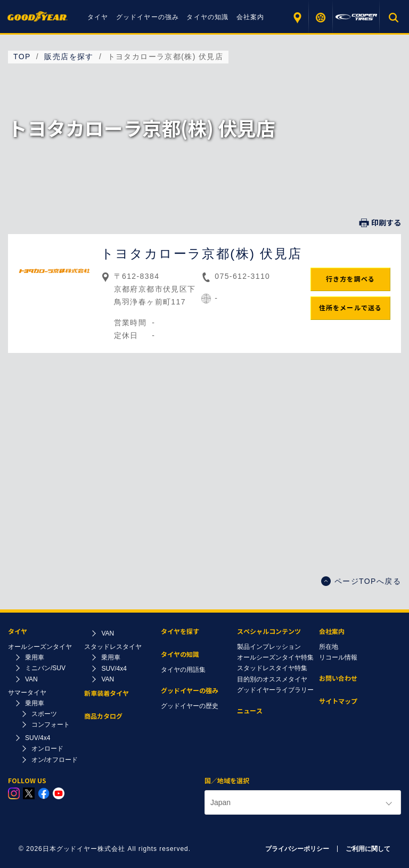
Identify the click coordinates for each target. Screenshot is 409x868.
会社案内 (251, 17)
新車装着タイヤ (107, 693)
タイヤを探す (321, 17)
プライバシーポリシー (297, 849)
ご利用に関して (368, 849)
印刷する (380, 223)
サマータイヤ (27, 693)
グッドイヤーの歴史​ (190, 706)
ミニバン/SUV (45, 668)
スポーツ (44, 714)
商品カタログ (103, 716)
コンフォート (51, 725)
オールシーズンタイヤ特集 (275, 657)
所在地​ (329, 647)
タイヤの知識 (207, 17)
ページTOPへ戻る (361, 581)
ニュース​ (250, 711)
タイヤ (98, 17)
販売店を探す (297, 17)
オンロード (47, 749)
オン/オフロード (55, 760)
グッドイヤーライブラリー (275, 690)
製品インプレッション (269, 647)
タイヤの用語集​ (183, 670)
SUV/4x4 (38, 738)
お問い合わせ (338, 678)
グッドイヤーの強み (148, 17)
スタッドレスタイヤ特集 (272, 668)
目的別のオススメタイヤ (272, 679)
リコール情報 (338, 657)
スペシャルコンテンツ (269, 632)
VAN (31, 679)
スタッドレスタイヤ (113, 647)
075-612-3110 (242, 276)
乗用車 (35, 657)
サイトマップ (338, 701)
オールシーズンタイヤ (40, 647)
